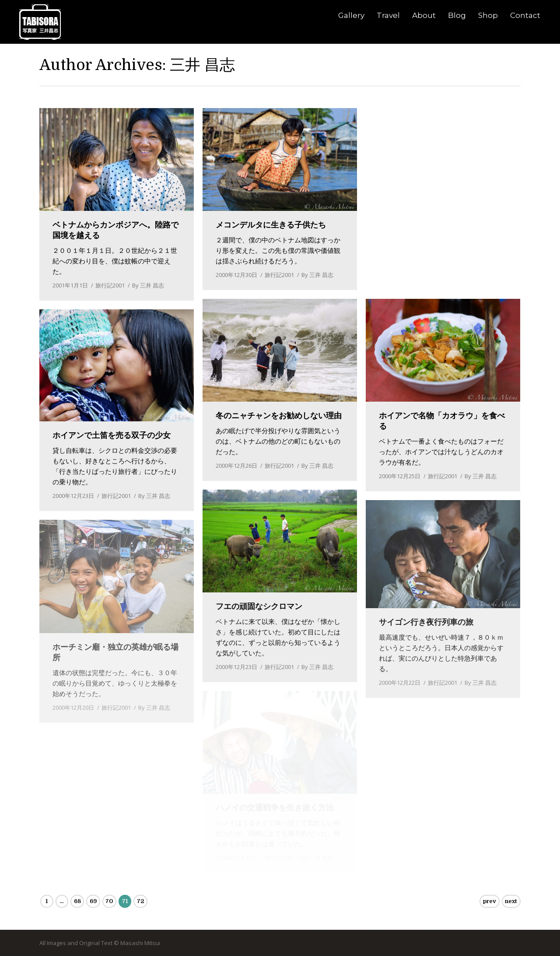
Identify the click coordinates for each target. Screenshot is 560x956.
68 (77, 901)
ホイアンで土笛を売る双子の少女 (112, 435)
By (148, 285)
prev (490, 901)
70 (109, 901)
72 (140, 901)
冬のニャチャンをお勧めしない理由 (279, 416)
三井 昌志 (202, 65)
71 (125, 901)
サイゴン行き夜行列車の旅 (426, 622)
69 (93, 901)
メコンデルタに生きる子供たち (271, 225)
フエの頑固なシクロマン (259, 606)
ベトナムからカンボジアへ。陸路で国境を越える (115, 230)
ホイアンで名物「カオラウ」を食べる (442, 421)
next (511, 901)
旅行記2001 (110, 285)
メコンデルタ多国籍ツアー (426, 225)
